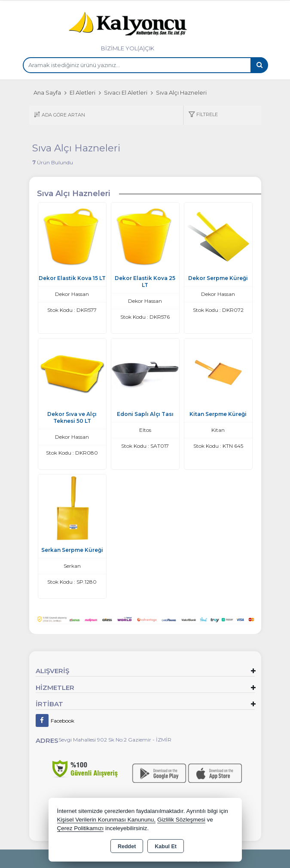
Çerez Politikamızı (81, 828)
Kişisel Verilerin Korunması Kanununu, (107, 820)
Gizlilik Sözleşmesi (181, 820)
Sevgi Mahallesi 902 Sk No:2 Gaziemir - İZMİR (115, 740)
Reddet (127, 846)
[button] (203, 115)
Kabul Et (166, 846)
